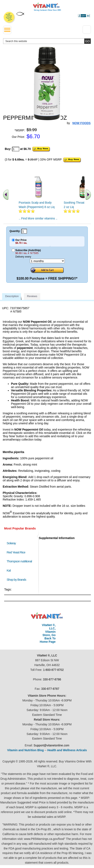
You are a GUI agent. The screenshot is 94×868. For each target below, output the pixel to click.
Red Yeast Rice (16, 552)
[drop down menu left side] (7, 30)
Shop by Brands (17, 580)
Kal (9, 570)
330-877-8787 (50, 689)
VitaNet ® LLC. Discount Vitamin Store (47, 616)
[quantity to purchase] (16, 149)
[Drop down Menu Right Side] (87, 30)
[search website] (47, 41)
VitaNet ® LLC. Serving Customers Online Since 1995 (47, 7)
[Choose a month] (47, 261)
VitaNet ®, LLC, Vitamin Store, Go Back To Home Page (48, 633)
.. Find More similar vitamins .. (38, 218)
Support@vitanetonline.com (51, 745)
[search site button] (87, 41)
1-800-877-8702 (53, 670)
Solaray (11, 543)
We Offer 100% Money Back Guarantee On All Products (9, 17)
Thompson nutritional (19, 561)
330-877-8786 (52, 679)
